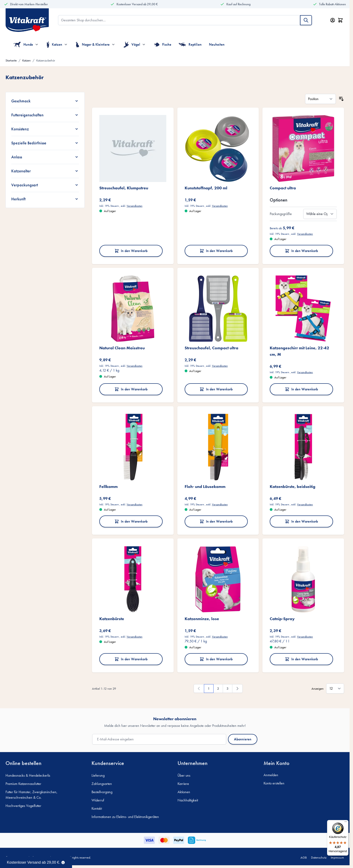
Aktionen (184, 792)
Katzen (54, 45)
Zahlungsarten (102, 784)
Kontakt (97, 808)
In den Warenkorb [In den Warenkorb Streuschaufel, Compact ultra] (216, 389)
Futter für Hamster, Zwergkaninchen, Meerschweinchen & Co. (31, 795)
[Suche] (306, 20)
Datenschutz (319, 857)
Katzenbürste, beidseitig (293, 486)
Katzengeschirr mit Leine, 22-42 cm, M (299, 351)
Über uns (184, 775)
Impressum (337, 857)
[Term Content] (63, 862)
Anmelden (271, 775)
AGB (304, 857)
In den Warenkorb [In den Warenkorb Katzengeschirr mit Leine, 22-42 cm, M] (301, 389)
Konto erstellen (274, 783)
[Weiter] (237, 689)
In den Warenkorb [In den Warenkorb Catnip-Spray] (301, 659)
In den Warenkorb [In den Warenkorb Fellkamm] (131, 521)
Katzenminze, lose (202, 619)
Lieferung (98, 775)
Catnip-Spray (282, 619)
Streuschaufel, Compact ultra (211, 348)
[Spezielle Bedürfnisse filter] (45, 143)
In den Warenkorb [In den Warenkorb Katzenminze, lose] (216, 659)
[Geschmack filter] (45, 101)
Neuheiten (217, 44)
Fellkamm (108, 486)
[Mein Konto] (333, 20)
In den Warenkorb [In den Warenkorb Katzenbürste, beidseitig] (301, 521)
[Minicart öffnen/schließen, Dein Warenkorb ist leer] (340, 20)
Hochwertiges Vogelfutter (23, 806)
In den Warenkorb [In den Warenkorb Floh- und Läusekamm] (216, 521)
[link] (199, 689)
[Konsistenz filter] (45, 129)
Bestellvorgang (102, 792)
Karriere (183, 784)
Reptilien (190, 45)
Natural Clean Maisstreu (122, 348)
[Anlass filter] (45, 157)
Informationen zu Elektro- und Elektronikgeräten (125, 817)
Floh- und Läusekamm (205, 486)
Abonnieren (243, 739)
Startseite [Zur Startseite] (11, 60)
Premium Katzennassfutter (23, 784)
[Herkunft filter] (45, 199)
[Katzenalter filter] (45, 171)
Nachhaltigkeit (188, 800)
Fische (163, 45)
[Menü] (346, 823)
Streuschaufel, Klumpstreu (124, 188)
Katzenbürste (112, 619)
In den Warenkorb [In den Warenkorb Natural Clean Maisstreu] (131, 389)
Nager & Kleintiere (93, 45)
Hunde (23, 45)
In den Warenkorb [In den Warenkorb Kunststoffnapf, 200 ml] (216, 251)
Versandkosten (135, 206)
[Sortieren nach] (320, 99)
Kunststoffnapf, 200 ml (206, 188)
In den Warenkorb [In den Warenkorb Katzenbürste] (131, 659)
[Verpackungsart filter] (45, 185)
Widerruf (98, 800)
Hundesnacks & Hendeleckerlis (28, 775)
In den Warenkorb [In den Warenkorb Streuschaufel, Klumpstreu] (131, 251)
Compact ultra (283, 188)
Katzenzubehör (46, 60)
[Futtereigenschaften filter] (45, 115)
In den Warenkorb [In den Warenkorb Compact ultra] (301, 251)
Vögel (132, 45)
